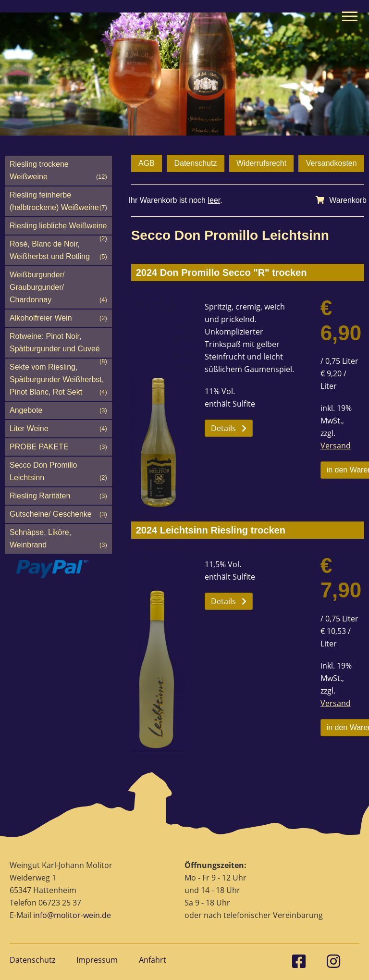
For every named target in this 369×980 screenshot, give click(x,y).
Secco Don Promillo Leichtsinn (58, 472)
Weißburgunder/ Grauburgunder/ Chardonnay (58, 288)
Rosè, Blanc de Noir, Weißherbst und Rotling (58, 251)
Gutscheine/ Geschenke (58, 514)
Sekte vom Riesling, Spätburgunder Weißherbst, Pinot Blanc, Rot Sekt (58, 381)
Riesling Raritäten (58, 496)
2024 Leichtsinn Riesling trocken (211, 530)
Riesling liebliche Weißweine (58, 228)
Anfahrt (153, 960)
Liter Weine (58, 429)
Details (229, 428)
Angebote (58, 410)
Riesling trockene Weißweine (58, 172)
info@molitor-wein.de (72, 915)
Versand (336, 446)
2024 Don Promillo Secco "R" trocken (221, 273)
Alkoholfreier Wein (58, 318)
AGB (147, 163)
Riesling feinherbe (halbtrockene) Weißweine (58, 202)
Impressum (97, 960)
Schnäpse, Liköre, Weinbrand (58, 540)
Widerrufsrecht (261, 163)
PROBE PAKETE (58, 447)
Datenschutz (195, 163)
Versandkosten (332, 163)
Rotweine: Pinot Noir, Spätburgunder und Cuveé (58, 345)
